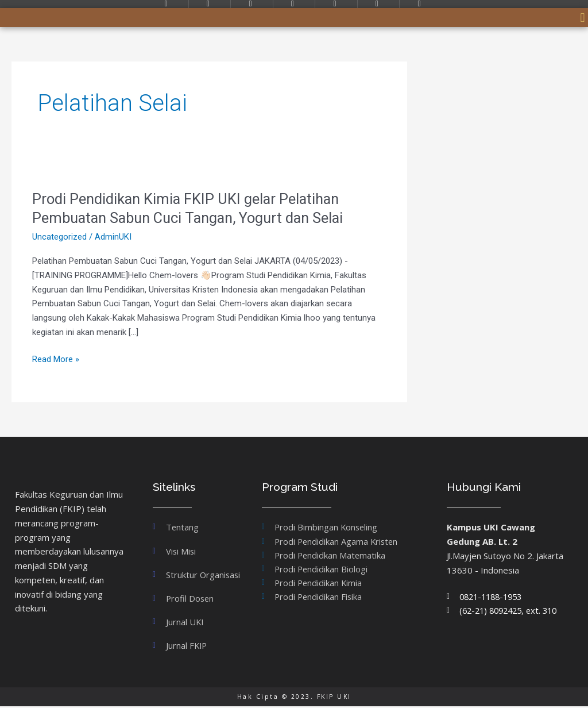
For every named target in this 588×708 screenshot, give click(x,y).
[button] (583, 18)
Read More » (56, 359)
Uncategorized (59, 237)
